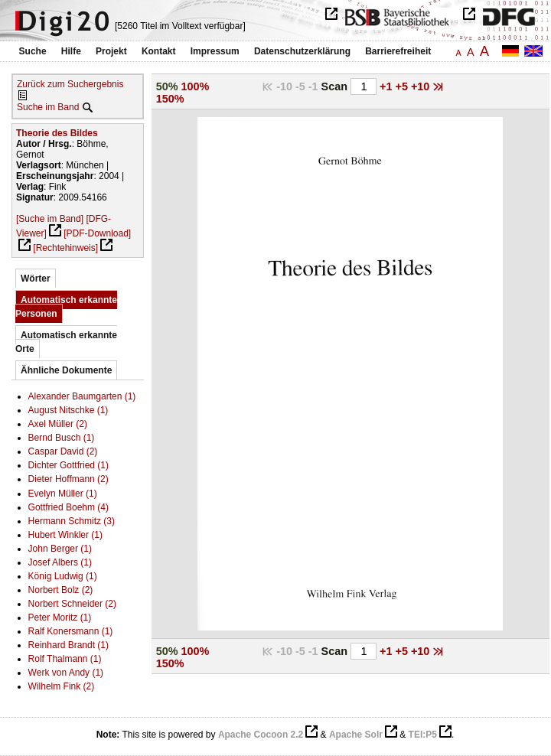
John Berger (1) (60, 549)
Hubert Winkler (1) (65, 535)
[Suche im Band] (50, 219)
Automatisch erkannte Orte (66, 342)
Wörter (36, 279)
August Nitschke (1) (68, 410)
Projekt (111, 51)
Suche (33, 51)
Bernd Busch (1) (62, 438)
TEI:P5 (423, 735)
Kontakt (159, 51)
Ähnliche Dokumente (66, 370)
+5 (403, 86)
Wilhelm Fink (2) (62, 686)
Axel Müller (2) (58, 424)
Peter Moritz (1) (60, 618)
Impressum (215, 51)
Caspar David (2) (63, 451)
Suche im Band (48, 107)
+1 (387, 86)
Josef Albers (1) (60, 562)
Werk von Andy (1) (66, 673)
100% (195, 86)
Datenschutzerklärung (302, 51)
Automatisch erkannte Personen (66, 307)
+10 (422, 86)
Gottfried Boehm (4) (68, 507)
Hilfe (71, 51)
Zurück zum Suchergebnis (70, 84)
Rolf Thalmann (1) (65, 659)
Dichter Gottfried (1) (68, 465)
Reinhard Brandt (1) (68, 645)
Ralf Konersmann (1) (71, 631)
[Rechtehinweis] (65, 248)
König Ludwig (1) (63, 576)
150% (170, 99)
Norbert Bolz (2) (61, 590)
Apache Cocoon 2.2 (261, 735)
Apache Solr (356, 735)
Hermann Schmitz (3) (72, 521)
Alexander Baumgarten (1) (82, 396)
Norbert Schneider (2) (72, 604)
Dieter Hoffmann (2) (68, 479)
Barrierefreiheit (398, 51)
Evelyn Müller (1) (63, 494)
